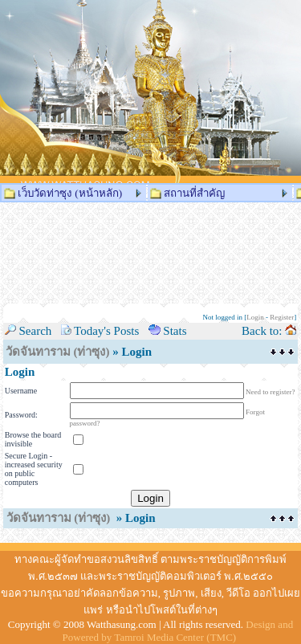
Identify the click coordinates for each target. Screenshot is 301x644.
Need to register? (270, 392)
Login (255, 317)
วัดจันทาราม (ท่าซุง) (58, 352)
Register (282, 317)
